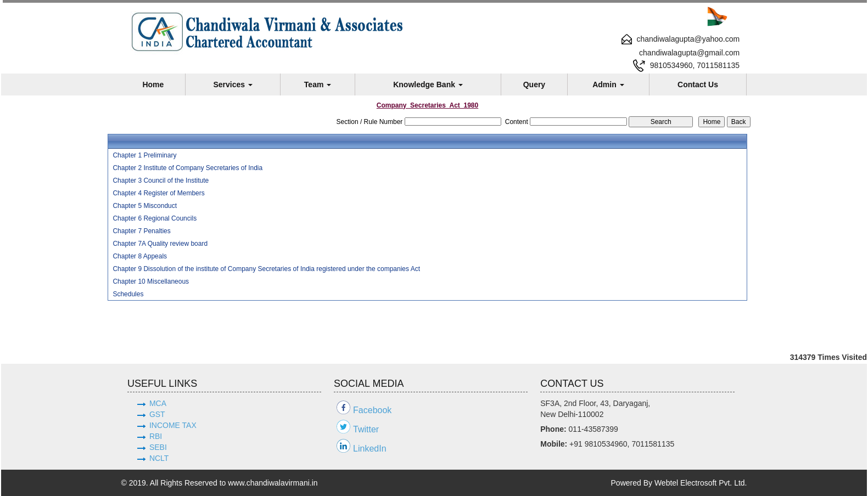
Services (233, 84)
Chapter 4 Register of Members (158, 193)
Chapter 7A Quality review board (160, 244)
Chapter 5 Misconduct (145, 206)
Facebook (372, 410)
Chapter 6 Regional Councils (155, 218)
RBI (156, 436)
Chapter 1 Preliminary (144, 155)
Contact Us (698, 84)
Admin (608, 84)
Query (534, 84)
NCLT (159, 458)
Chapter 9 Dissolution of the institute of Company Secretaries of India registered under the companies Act (266, 269)
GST (157, 414)
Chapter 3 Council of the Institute (161, 181)
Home (153, 84)
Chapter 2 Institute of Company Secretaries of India (187, 168)
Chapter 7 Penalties (141, 231)
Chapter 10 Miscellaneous (151, 281)
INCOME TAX (173, 425)
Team (318, 84)
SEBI (158, 447)
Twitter (366, 429)
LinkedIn (370, 449)
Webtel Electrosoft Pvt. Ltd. (701, 483)
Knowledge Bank (428, 84)
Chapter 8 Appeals (140, 256)
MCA (158, 403)
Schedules (128, 294)
